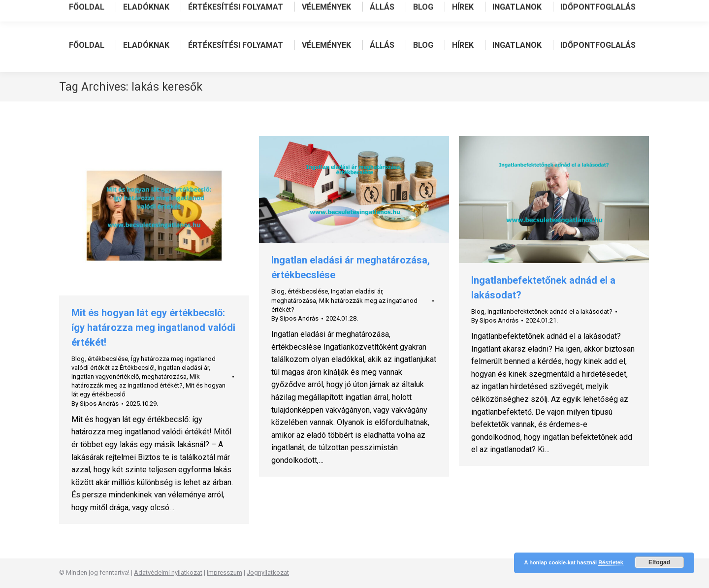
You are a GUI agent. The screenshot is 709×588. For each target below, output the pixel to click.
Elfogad (659, 562)
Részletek (611, 562)
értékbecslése (108, 359)
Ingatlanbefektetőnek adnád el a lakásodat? (550, 311)
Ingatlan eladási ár (183, 368)
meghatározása (164, 376)
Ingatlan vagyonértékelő (105, 376)
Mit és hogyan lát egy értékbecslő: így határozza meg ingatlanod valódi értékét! (153, 327)
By (95, 404)
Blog (78, 359)
